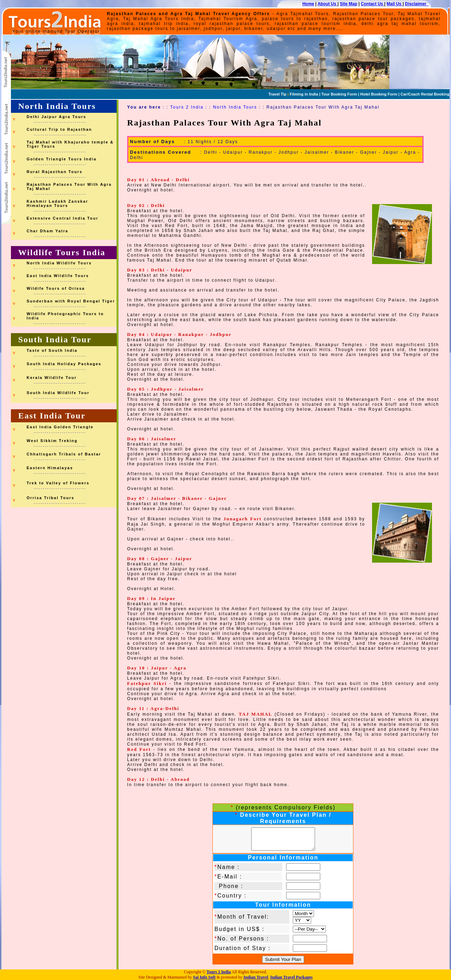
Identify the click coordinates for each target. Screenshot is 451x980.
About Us (328, 4)
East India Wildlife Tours (58, 276)
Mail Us (394, 4)
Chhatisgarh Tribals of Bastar (64, 454)
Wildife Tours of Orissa (56, 288)
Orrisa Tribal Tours (50, 498)
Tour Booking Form (339, 94)
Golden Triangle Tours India (61, 159)
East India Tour (52, 416)
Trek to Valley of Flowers (58, 483)
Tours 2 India (187, 107)
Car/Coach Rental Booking (425, 94)
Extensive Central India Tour (62, 218)
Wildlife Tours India (62, 252)
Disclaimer (417, 4)
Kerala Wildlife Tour (51, 378)
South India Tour (55, 339)
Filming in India (303, 94)
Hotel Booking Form (379, 94)
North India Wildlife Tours (59, 263)
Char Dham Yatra (47, 231)
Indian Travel (256, 977)
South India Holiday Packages (64, 364)
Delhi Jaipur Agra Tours (56, 117)
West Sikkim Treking (52, 441)
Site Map (349, 4)
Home (308, 4)
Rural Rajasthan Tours (54, 172)
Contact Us (373, 4)
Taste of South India (52, 350)
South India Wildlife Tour (58, 393)
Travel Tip (277, 94)
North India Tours (57, 106)
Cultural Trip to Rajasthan (59, 129)
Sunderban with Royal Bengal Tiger (71, 301)
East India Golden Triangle (60, 427)
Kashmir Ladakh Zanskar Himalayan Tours (57, 203)
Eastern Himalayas (50, 468)
